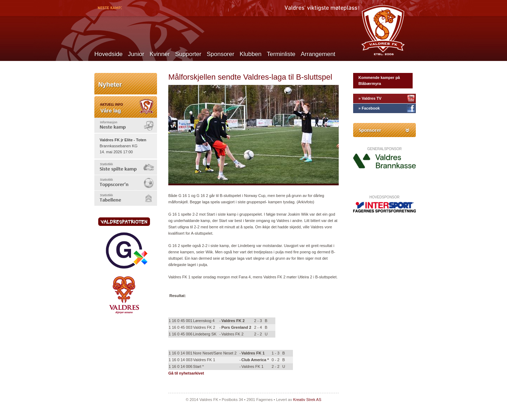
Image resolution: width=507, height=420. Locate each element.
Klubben (250, 54)
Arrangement (318, 54)
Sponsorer (220, 54)
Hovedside (108, 54)
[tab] (126, 125)
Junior (136, 54)
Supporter (188, 54)
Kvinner (160, 54)
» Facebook (369, 108)
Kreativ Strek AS (307, 400)
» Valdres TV (370, 98)
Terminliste (281, 54)
